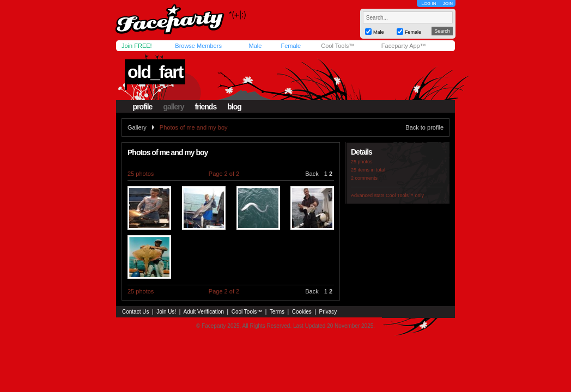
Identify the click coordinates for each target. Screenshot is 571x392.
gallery (173, 107)
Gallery (137, 127)
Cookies (302, 312)
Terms (277, 312)
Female (291, 46)
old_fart (155, 72)
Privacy (328, 312)
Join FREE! (137, 46)
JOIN (448, 4)
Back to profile (424, 127)
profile (143, 107)
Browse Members (198, 46)
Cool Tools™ (338, 46)
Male (255, 46)
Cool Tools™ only (405, 195)
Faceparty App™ (404, 46)
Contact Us (135, 312)
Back (312, 174)
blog (234, 107)
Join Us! (166, 312)
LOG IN (429, 4)
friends (206, 107)
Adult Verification (204, 312)
